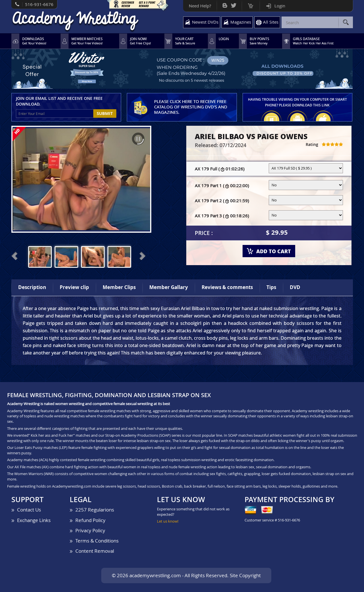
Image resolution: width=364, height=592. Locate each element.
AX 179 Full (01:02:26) (220, 169)
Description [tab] (32, 287)
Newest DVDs (205, 22)
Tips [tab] (271, 287)
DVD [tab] (295, 287)
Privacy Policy (90, 530)
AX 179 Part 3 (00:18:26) (222, 216)
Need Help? (200, 6)
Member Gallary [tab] (169, 287)
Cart (251, 4)
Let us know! (168, 521)
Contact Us (29, 510)
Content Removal (95, 551)
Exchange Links (34, 520)
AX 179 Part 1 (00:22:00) (222, 186)
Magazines (241, 22)
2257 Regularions (95, 510)
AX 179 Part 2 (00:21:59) (222, 201)
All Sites (271, 22)
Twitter (234, 4)
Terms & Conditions (97, 541)
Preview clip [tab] (74, 287)
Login (280, 6)
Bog (225, 4)
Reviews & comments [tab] (227, 287)
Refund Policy (90, 520)
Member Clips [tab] (119, 287)
